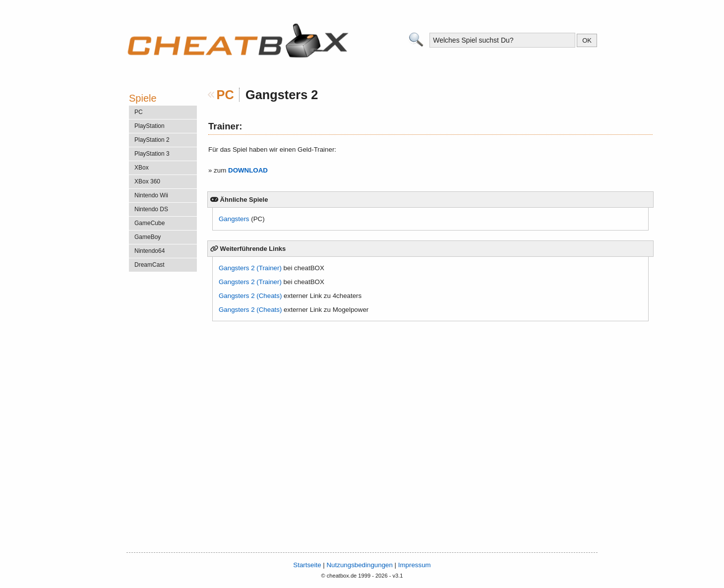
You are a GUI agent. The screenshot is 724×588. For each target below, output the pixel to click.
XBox (142, 168)
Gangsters (234, 219)
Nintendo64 (150, 251)
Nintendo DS (151, 209)
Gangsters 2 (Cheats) (250, 296)
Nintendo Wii (151, 195)
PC (225, 95)
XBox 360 (147, 181)
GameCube (150, 223)
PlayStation (150, 126)
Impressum (415, 565)
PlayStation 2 (152, 140)
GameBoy (148, 237)
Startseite (307, 565)
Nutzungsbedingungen (359, 565)
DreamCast (150, 265)
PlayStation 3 (152, 154)
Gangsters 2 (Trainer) (250, 268)
